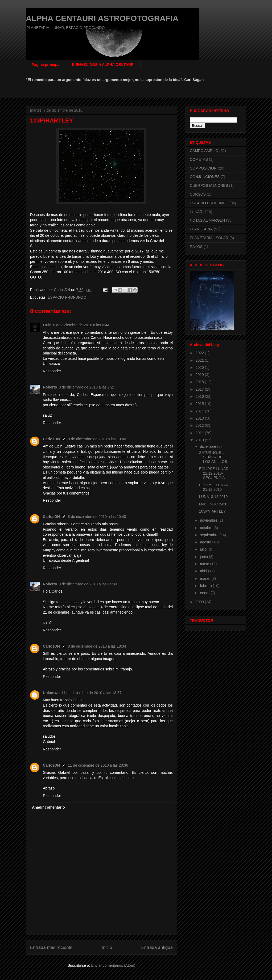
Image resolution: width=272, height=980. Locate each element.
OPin (47, 325)
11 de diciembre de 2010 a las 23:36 (98, 765)
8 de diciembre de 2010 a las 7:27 (87, 387)
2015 (200, 404)
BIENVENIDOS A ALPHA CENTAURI (103, 65)
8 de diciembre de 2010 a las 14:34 (88, 584)
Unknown (51, 693)
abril (204, 571)
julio (204, 549)
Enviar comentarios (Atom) (113, 965)
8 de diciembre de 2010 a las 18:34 (97, 646)
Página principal (46, 65)
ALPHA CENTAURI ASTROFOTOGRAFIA (102, 18)
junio (204, 557)
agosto (206, 542)
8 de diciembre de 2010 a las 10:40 (97, 439)
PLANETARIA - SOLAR (209, 238)
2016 (200, 396)
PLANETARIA (201, 229)
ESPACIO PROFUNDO (67, 297)
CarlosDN (51, 439)
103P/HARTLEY (213, 511)
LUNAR (196, 212)
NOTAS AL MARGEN (207, 220)
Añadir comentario (48, 807)
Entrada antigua (157, 947)
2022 (200, 353)
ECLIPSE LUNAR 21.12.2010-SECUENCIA (214, 473)
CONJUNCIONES (205, 177)
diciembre (209, 446)
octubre (207, 528)
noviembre (209, 520)
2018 (200, 382)
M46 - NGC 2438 (213, 504)
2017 (200, 389)
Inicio (107, 947)
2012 (200, 425)
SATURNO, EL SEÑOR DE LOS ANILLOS (213, 457)
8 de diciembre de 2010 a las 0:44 (81, 325)
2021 (200, 360)
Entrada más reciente (51, 947)
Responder (52, 371)
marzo (206, 578)
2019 (200, 375)
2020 (200, 367)
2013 (200, 418)
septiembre (210, 535)
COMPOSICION (203, 168)
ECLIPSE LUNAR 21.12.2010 (214, 487)
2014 (200, 411)
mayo (205, 564)
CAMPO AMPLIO (204, 151)
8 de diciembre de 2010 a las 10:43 (97, 517)
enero (205, 593)
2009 (200, 602)
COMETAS (199, 159)
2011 (200, 433)
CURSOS (198, 194)
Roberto (50, 387)
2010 (200, 440)
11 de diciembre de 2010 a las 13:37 (91, 693)
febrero (206, 586)
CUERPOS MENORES (209, 185)
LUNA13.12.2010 (213, 497)
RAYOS (196, 247)
